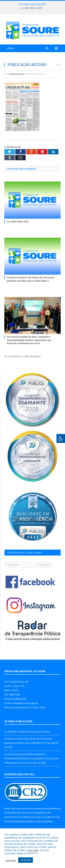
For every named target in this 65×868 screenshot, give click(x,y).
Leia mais (33, 850)
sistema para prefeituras (47, 808)
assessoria (28, 813)
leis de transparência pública (20, 821)
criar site (25, 808)
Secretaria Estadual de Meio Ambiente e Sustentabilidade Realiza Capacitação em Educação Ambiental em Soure (29, 340)
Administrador (17, 74)
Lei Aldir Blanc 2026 (32, 8)
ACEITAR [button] (26, 860)
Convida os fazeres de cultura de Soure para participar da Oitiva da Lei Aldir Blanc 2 (31, 279)
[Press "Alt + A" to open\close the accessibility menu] (61, 438)
